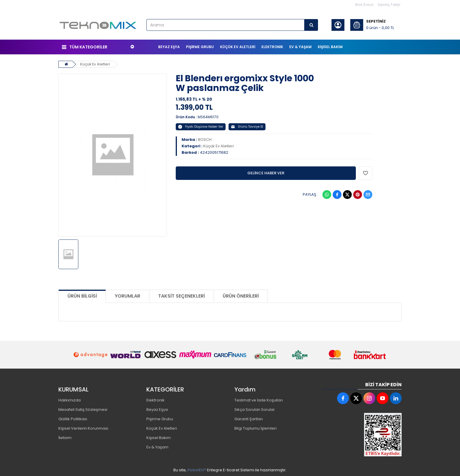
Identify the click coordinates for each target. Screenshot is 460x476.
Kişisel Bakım (159, 437)
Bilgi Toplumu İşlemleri (256, 428)
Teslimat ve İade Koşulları (259, 400)
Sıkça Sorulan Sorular (255, 409)
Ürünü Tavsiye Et (247, 126)
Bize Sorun (365, 5)
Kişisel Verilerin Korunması (83, 428)
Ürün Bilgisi (82, 296)
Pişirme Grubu (160, 419)
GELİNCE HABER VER (266, 172)
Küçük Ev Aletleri (95, 64)
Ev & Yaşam (157, 447)
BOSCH (205, 139)
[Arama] (311, 25)
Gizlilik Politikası (73, 419)
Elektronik (155, 400)
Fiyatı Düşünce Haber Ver (201, 126)
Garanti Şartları (249, 419)
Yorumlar (127, 296)
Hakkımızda (70, 400)
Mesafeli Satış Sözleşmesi (83, 409)
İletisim (65, 437)
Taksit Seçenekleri (181, 296)
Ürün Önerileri (241, 296)
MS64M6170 (208, 116)
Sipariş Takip (389, 5)
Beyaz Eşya (157, 409)
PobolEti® (197, 470)
